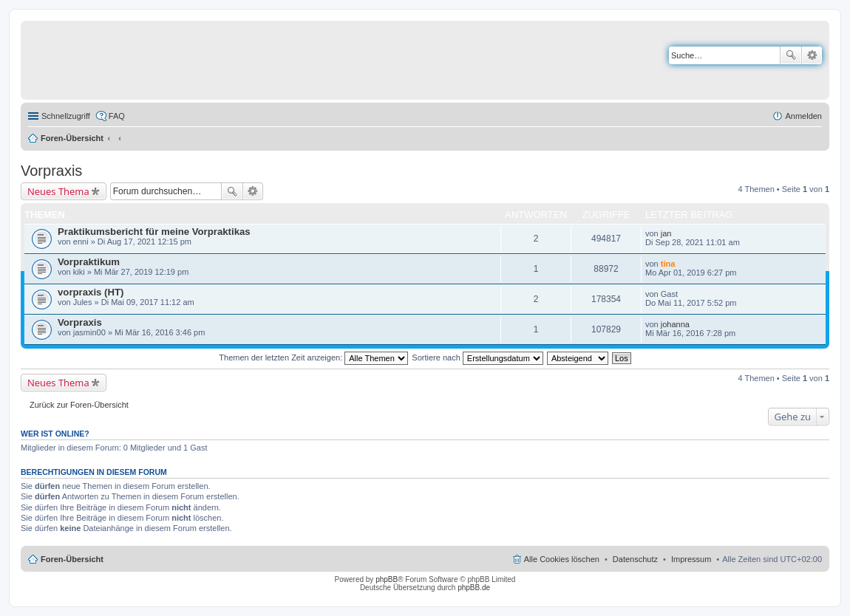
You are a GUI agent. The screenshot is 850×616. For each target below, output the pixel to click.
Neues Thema (58, 191)
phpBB (387, 579)
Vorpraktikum (89, 262)
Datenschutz (635, 559)
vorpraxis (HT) (91, 292)
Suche (791, 55)
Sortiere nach (477, 357)
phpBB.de (474, 588)
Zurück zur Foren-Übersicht (79, 405)
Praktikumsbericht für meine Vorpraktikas (154, 232)
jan (666, 233)
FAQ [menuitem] (117, 116)
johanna (675, 324)
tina (668, 264)
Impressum (691, 559)
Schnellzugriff (66, 116)
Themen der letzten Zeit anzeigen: (313, 357)
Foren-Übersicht (72, 138)
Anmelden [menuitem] (803, 116)
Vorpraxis (51, 171)
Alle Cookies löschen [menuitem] (562, 559)
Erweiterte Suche (812, 55)
